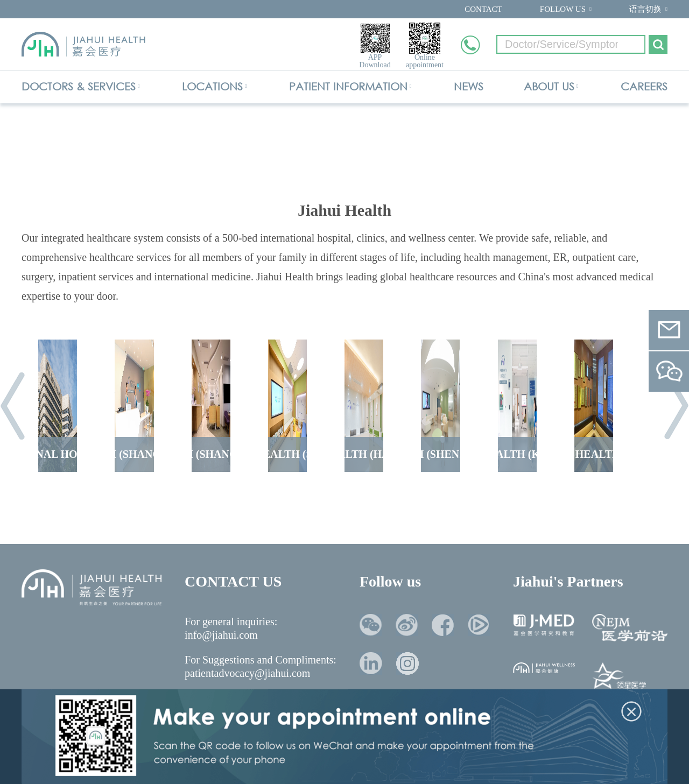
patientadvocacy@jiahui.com (247, 673)
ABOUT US (549, 86)
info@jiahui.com (221, 635)
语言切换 (645, 9)
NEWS (469, 86)
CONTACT (483, 9)
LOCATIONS (212, 86)
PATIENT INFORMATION (348, 86)
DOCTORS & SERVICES (79, 86)
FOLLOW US (563, 9)
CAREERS (644, 86)
